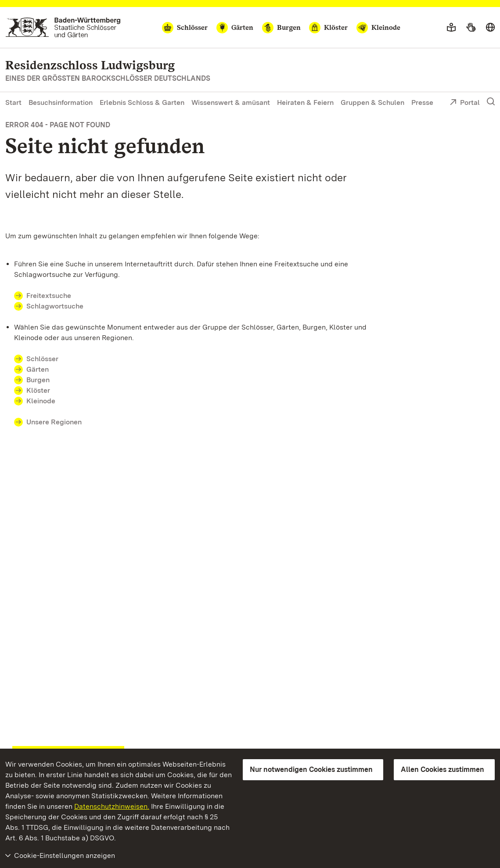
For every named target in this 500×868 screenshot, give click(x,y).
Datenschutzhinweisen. (112, 806)
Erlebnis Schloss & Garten (142, 102)
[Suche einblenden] (491, 102)
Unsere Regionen (54, 422)
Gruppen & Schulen (372, 102)
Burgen (38, 380)
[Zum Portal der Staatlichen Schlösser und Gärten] (63, 27)
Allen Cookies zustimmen (442, 769)
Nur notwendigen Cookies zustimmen (311, 769)
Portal (465, 103)
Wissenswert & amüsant (231, 102)
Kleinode (41, 401)
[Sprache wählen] (490, 28)
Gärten (38, 369)
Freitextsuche (49, 296)
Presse (422, 102)
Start (13, 102)
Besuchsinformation (61, 102)
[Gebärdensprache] (471, 28)
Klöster (38, 390)
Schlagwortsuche (55, 306)
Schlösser (42, 359)
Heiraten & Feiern (305, 102)
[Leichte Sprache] (451, 28)
